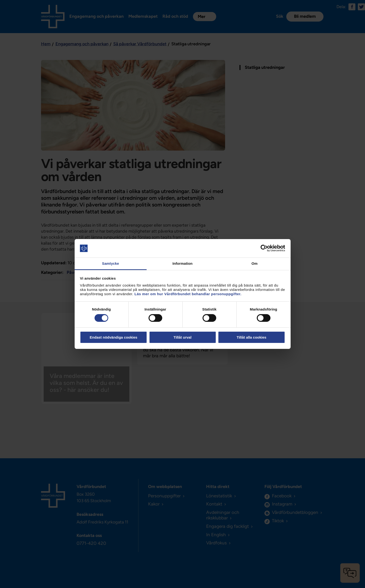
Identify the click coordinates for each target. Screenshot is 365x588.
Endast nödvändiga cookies (114, 337)
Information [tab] (183, 263)
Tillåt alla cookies (251, 337)
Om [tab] (254, 263)
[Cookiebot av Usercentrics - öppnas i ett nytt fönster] (264, 248)
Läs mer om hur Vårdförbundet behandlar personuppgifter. (188, 294)
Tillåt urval (182, 337)
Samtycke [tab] (111, 263)
